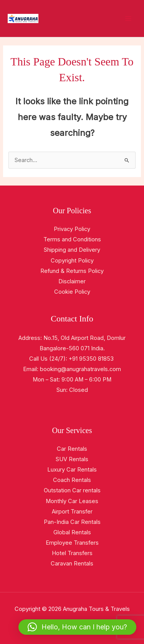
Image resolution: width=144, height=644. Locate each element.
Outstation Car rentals (72, 490)
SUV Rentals (72, 459)
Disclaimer (72, 281)
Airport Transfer (72, 512)
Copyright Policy (72, 261)
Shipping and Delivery (72, 250)
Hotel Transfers (72, 553)
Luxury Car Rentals (72, 470)
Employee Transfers (72, 543)
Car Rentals (72, 449)
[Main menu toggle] (128, 18)
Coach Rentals (72, 480)
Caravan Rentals (72, 564)
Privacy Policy (72, 229)
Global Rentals (72, 532)
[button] (77, 627)
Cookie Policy (72, 292)
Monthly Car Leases (72, 501)
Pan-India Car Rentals (72, 522)
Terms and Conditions (72, 239)
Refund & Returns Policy (72, 271)
